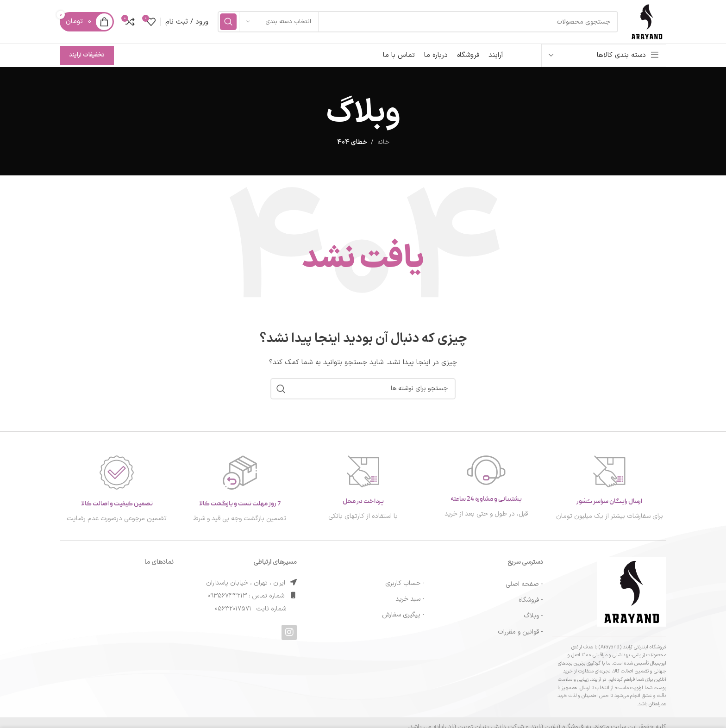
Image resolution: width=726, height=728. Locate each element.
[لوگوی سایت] (645, 24)
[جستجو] (416, 24)
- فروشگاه (531, 605)
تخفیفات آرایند (87, 60)
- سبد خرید (410, 603)
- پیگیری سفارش (403, 619)
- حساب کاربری (405, 588)
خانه (383, 147)
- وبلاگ (533, 620)
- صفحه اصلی (524, 589)
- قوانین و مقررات (520, 636)
